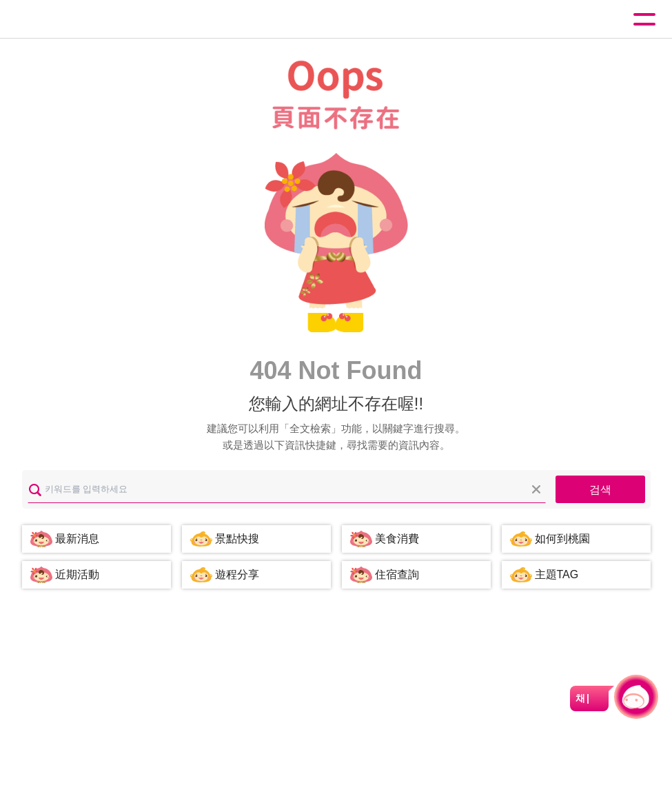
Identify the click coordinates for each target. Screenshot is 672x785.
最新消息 (77, 539)
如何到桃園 (562, 539)
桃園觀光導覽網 (68, 20)
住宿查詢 (397, 574)
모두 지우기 (536, 489)
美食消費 (397, 539)
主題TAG (557, 574)
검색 (600, 490)
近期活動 (77, 574)
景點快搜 (237, 539)
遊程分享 (237, 574)
